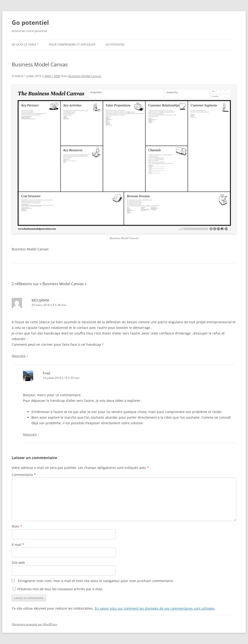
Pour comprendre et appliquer (72, 45)
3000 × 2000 (52, 76)
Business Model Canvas (85, 76)
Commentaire (24, 475)
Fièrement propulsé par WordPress (35, 624)
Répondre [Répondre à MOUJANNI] (19, 356)
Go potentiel (30, 22)
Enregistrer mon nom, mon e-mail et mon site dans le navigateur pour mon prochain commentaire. (96, 581)
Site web (18, 563)
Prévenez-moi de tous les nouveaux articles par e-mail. (60, 589)
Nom (17, 526)
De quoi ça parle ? (25, 45)
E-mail (18, 545)
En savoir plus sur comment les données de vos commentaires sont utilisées (155, 608)
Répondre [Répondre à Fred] (30, 434)
